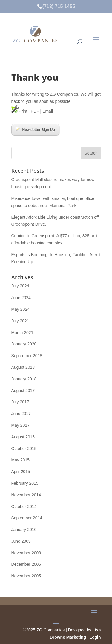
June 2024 (21, 298)
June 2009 (21, 541)
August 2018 (23, 367)
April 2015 (21, 472)
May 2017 (20, 425)
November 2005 (26, 576)
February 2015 (25, 483)
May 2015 (20, 460)
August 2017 (23, 391)
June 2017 (21, 414)
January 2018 (24, 379)
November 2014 (26, 495)
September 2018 (27, 356)
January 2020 (24, 344)
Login (95, 637)
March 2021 (22, 333)
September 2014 (27, 518)
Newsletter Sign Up (35, 129)
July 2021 (20, 321)
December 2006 (26, 564)
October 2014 (24, 507)
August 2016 (23, 437)
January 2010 (24, 530)
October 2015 (24, 449)
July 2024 (20, 286)
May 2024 (20, 309)
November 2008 (26, 553)
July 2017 (20, 402)
